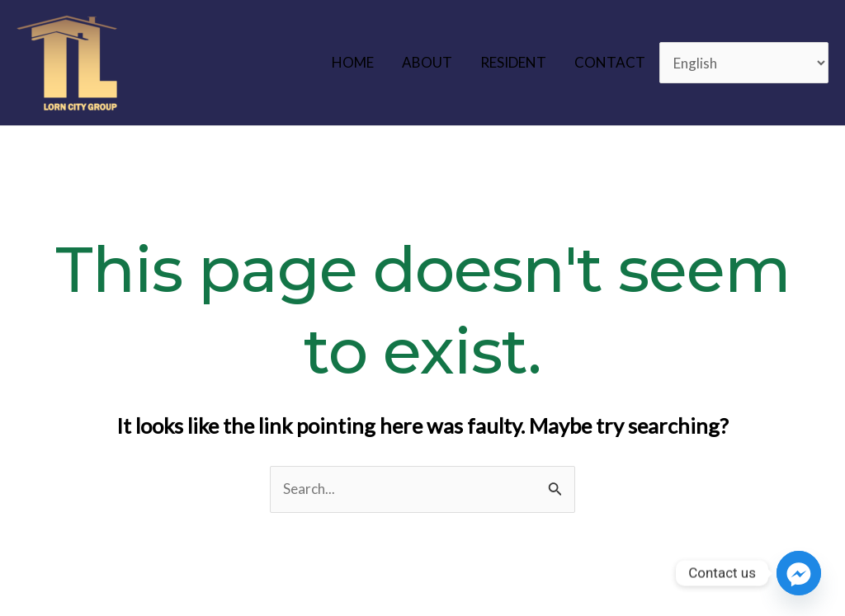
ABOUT (427, 62)
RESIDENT (513, 62)
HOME (353, 62)
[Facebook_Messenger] (799, 573)
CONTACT (610, 62)
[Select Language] (744, 63)
